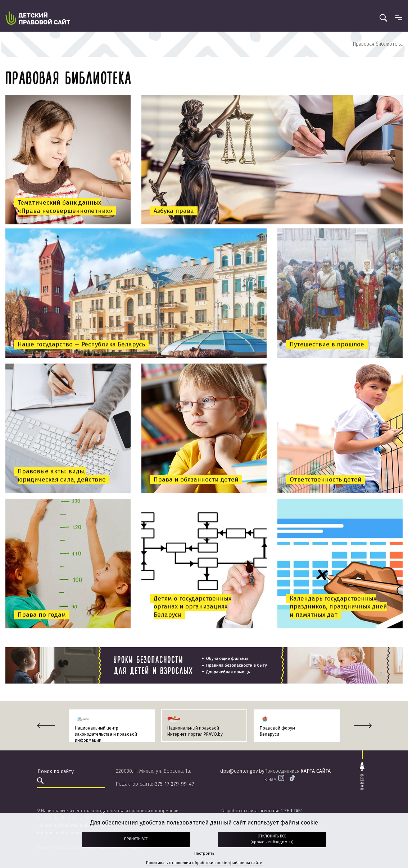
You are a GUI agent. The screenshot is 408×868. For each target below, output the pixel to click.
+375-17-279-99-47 (174, 784)
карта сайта (316, 771)
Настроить (204, 853)
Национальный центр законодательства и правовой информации (106, 734)
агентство (281, 811)
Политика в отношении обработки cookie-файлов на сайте (204, 863)
